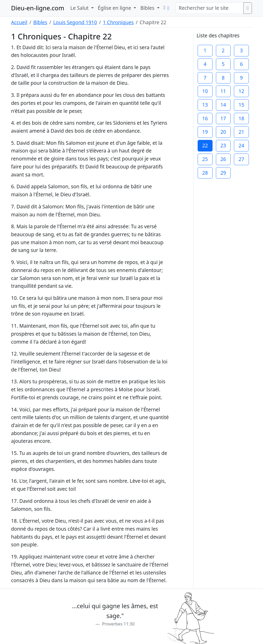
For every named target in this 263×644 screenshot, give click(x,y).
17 (223, 118)
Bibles (40, 22)
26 (223, 159)
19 (205, 132)
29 (223, 173)
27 (241, 159)
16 (205, 118)
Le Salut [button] (80, 8)
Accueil (19, 22)
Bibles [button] (148, 8)
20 (223, 132)
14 (223, 105)
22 (205, 145)
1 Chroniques (118, 22)
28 (205, 173)
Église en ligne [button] (115, 8)
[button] (165, 8)
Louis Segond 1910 (75, 22)
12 (241, 91)
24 (241, 145)
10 (205, 91)
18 (241, 118)
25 (205, 159)
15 (241, 105)
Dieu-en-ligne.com (38, 8)
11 (223, 91)
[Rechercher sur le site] (210, 8)
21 (241, 132)
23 (223, 145)
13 (205, 105)
